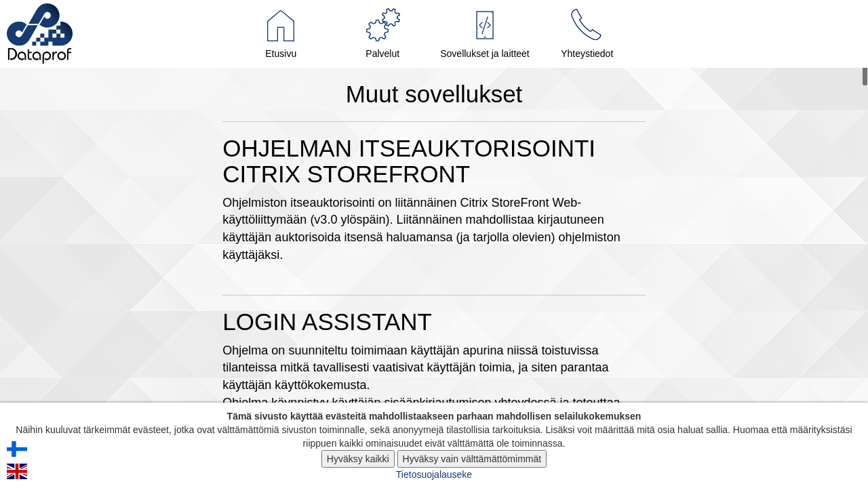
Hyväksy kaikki (358, 459)
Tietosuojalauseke (434, 474)
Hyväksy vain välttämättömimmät (472, 459)
